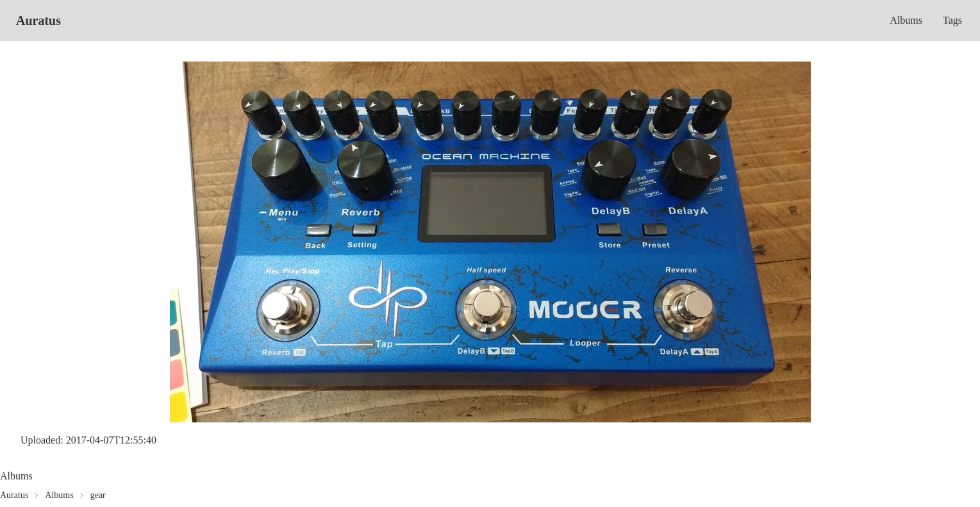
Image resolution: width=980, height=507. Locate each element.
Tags (952, 20)
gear (98, 495)
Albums (906, 20)
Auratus (38, 21)
